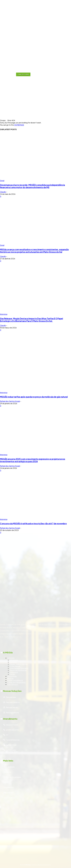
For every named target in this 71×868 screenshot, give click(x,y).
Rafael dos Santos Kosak (10, 401)
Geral (2, 181)
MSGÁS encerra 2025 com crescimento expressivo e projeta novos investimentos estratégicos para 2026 (33, 460)
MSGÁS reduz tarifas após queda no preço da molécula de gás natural (34, 397)
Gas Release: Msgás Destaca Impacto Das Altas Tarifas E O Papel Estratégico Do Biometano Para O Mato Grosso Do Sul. (31, 320)
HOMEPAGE (19, 125)
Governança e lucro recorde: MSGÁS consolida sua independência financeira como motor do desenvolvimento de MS (32, 186)
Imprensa (4, 314)
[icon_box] (35, 670)
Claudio (3, 192)
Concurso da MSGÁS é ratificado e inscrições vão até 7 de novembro (33, 524)
